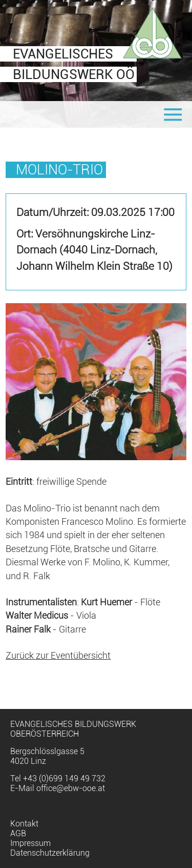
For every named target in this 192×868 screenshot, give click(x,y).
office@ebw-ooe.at (71, 788)
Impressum (30, 843)
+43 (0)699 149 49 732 (64, 778)
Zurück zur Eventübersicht (58, 656)
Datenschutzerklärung (50, 853)
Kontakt (24, 824)
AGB (18, 833)
